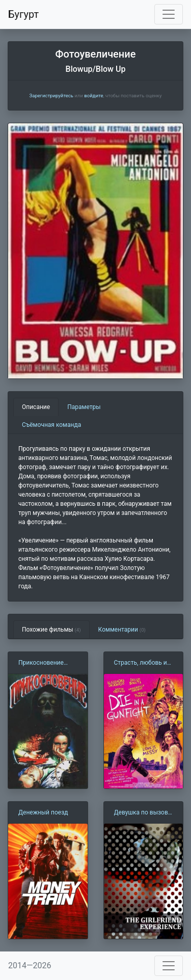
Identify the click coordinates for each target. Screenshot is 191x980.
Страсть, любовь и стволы (141, 663)
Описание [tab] (36, 407)
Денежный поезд (43, 812)
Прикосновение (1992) (41, 663)
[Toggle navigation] (169, 14)
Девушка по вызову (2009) (143, 813)
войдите (93, 96)
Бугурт (23, 14)
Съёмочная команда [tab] (51, 425)
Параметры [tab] (84, 407)
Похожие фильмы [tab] (51, 630)
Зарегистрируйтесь (51, 96)
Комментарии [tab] (122, 630)
